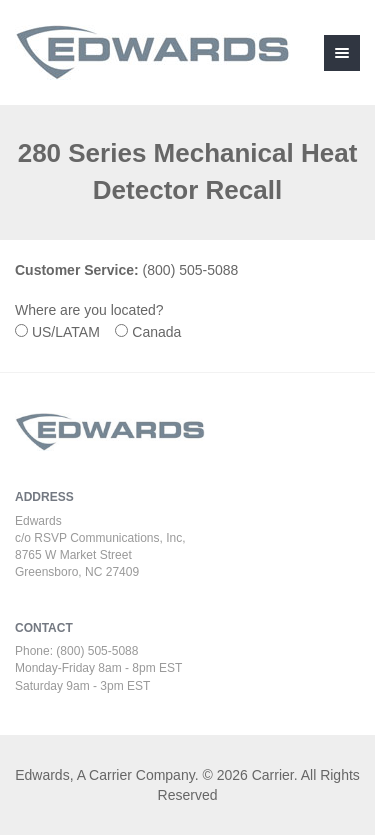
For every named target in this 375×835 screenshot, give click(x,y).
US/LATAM (71, 332)
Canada (162, 332)
